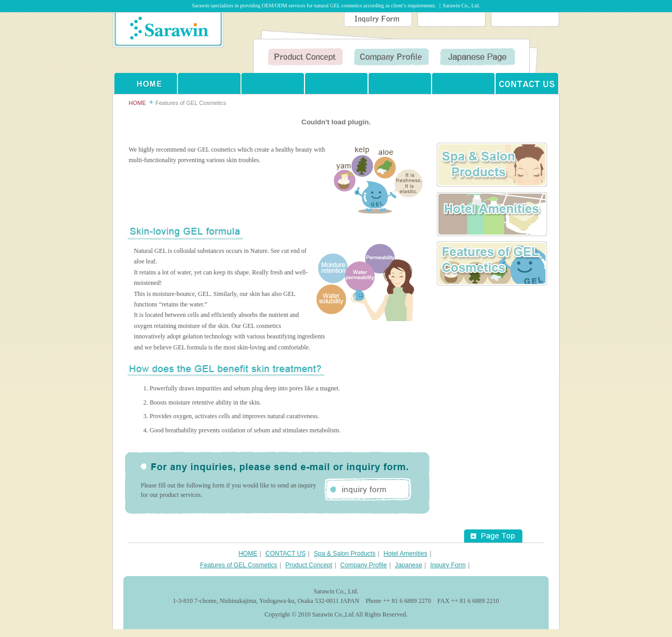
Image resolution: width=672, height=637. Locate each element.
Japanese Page (477, 57)
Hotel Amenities (492, 214)
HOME (146, 83)
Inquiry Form (378, 20)
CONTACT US (527, 83)
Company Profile (391, 57)
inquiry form (368, 489)
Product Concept (305, 57)
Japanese (408, 565)
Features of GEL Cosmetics (492, 263)
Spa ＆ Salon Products (492, 165)
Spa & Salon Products (345, 554)
